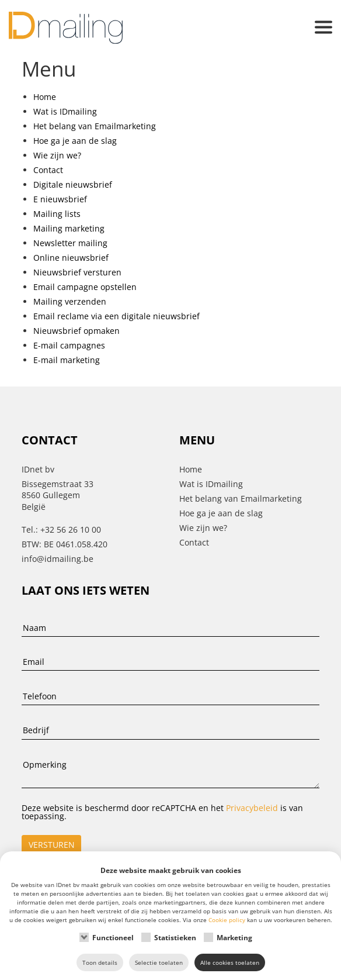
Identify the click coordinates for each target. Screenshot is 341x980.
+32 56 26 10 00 (71, 529)
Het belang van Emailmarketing (95, 126)
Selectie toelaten (159, 962)
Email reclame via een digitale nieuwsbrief (116, 316)
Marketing (234, 938)
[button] (323, 28)
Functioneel (113, 938)
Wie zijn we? (57, 155)
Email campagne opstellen (85, 287)
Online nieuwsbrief (71, 258)
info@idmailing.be (58, 559)
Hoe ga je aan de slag (75, 141)
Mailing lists (57, 214)
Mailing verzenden (70, 301)
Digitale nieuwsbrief (73, 184)
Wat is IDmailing (65, 111)
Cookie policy (227, 920)
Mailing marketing (69, 228)
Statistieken (175, 938)
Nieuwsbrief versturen (77, 272)
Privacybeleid (252, 808)
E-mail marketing (67, 360)
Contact (48, 170)
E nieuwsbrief (60, 199)
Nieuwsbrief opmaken (76, 331)
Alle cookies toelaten (230, 962)
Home (45, 97)
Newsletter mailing (70, 243)
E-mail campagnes (69, 345)
